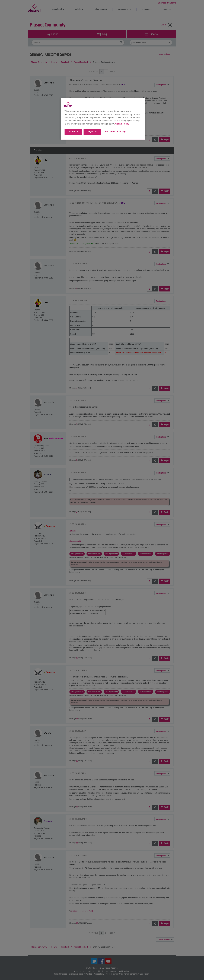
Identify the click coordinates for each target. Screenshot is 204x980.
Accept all (73, 132)
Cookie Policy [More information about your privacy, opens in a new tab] (122, 124)
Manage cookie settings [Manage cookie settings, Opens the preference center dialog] (116, 132)
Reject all (92, 132)
